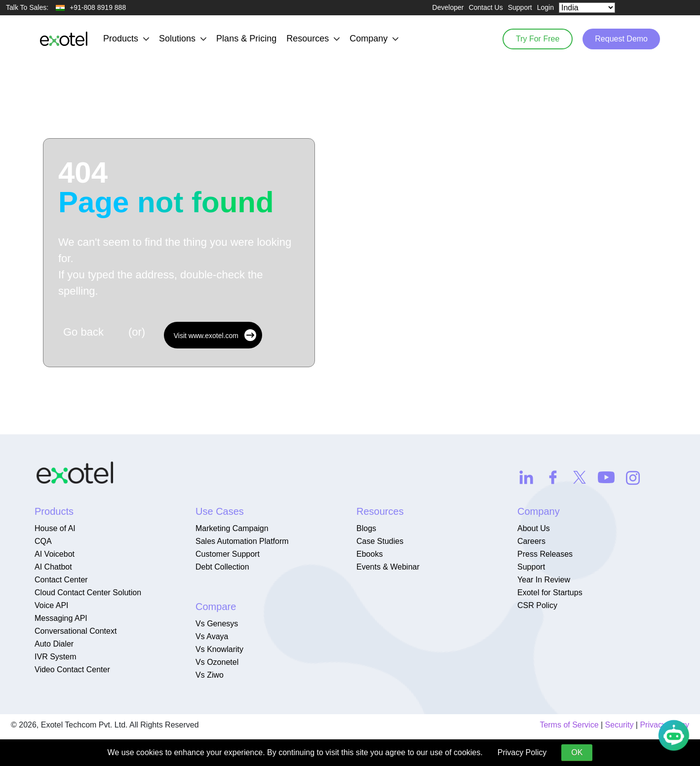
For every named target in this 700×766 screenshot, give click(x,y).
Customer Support (228, 554)
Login (545, 7)
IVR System (55, 657)
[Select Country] (587, 8)
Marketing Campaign (232, 528)
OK (577, 752)
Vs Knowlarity (219, 649)
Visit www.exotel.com (215, 335)
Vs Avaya (212, 636)
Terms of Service (569, 725)
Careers (531, 541)
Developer (448, 7)
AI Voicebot (55, 554)
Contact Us (486, 7)
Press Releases (545, 554)
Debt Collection (222, 567)
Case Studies (380, 541)
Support (520, 7)
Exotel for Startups (550, 593)
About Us (534, 528)
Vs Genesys (217, 624)
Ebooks (369, 554)
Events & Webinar (388, 567)
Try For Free (538, 39)
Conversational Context (76, 631)
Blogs (366, 528)
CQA (43, 541)
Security (620, 725)
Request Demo (621, 39)
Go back (83, 332)
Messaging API (61, 618)
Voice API (52, 605)
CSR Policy (537, 605)
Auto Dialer (54, 644)
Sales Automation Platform (242, 541)
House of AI (55, 528)
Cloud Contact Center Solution (88, 593)
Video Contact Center (72, 670)
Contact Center (61, 580)
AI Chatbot (53, 567)
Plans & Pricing (246, 38)
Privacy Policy (522, 752)
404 (166, 188)
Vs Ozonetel (217, 662)
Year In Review (544, 580)
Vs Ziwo (210, 675)
